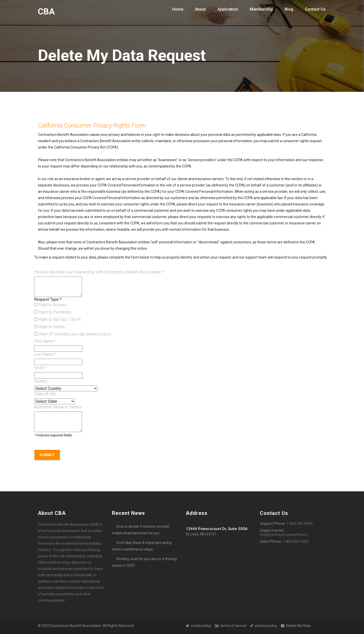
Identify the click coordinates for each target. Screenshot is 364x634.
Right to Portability (53, 312)
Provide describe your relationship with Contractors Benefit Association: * (99, 272)
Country (41, 381)
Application (228, 9)
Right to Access (50, 305)
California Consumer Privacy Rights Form (92, 125)
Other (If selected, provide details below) (73, 334)
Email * (40, 368)
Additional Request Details (58, 407)
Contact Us (315, 9)
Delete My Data (296, 626)
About (200, 9)
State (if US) (45, 394)
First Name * (45, 341)
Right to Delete (50, 327)
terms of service (231, 626)
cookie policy (198, 626)
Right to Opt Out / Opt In (58, 319)
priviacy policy (264, 626)
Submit (47, 455)
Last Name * (45, 354)
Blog (289, 9)
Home (178, 9)
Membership (261, 9)
